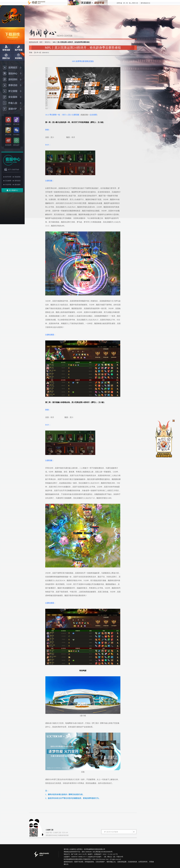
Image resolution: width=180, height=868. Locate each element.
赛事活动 (12, 85)
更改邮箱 (17, 177)
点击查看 (93, 115)
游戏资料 (12, 80)
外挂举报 (8, 185)
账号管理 (8, 177)
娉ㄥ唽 (125, 3)
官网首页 (12, 68)
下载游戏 (12, 36)
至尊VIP (12, 109)
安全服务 (12, 97)
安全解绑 (8, 181)
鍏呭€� (119, 3)
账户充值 (18, 48)
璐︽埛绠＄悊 (133, 3)
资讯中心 (12, 74)
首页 (41, 42)
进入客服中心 (13, 190)
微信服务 (17, 185)
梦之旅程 (12, 91)
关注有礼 (18, 57)
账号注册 (6, 48)
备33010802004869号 (106, 852)
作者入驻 (12, 103)
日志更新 (6, 57)
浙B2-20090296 (87, 852)
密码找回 (17, 181)
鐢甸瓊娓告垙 (145, 3)
